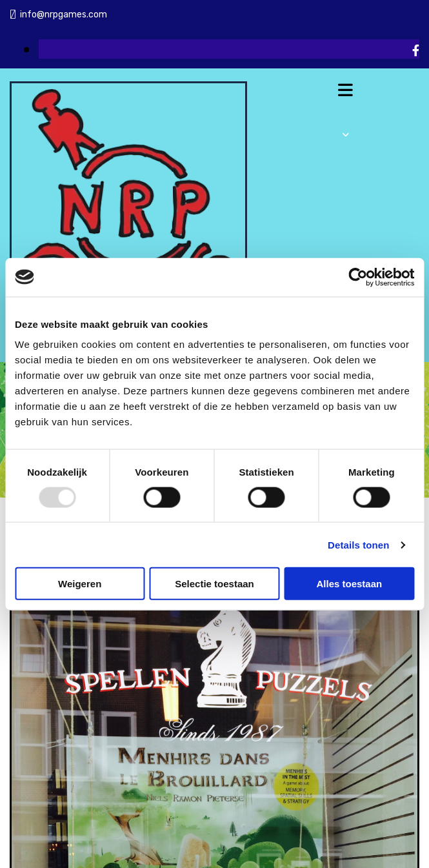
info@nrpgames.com (64, 15)
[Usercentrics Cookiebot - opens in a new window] (358, 277)
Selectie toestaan (214, 584)
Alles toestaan (349, 584)
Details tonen (358, 544)
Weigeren (80, 584)
